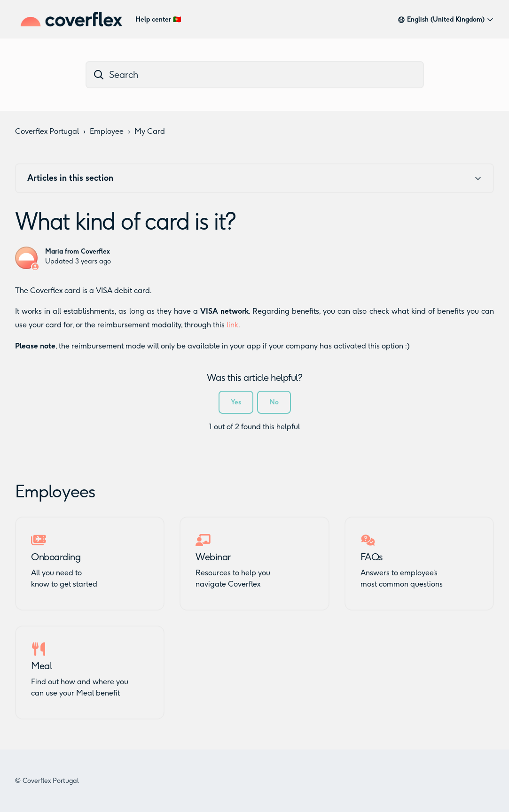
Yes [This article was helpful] (236, 402)
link (232, 325)
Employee (107, 131)
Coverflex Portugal (47, 131)
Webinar (213, 557)
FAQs (372, 557)
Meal (41, 666)
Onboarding (56, 557)
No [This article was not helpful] (274, 402)
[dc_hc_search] (255, 75)
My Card (150, 131)
